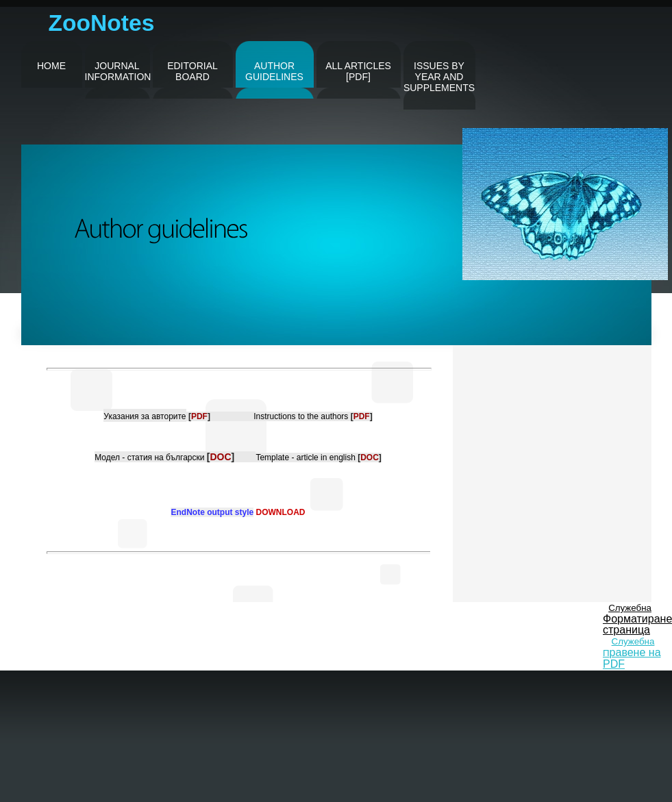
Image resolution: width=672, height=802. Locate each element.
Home (51, 66)
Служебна (630, 608)
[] (199, 416)
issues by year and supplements (439, 77)
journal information (117, 71)
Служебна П (632, 653)
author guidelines (274, 71)
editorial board (192, 71)
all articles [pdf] (358, 71)
